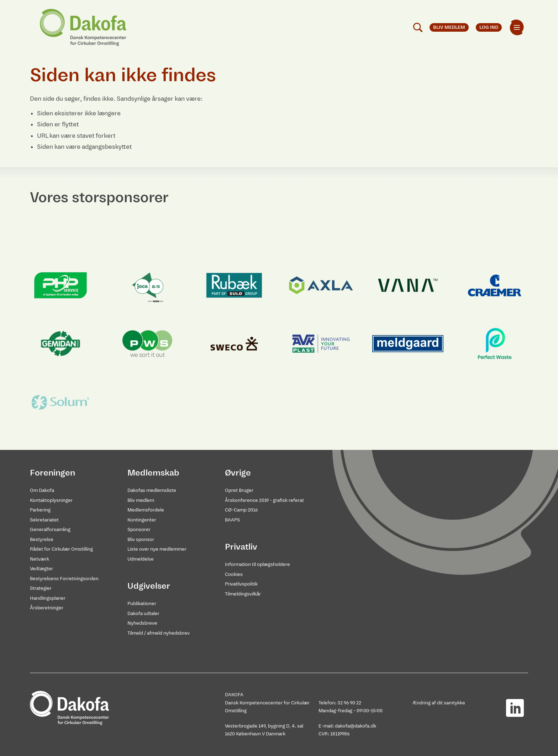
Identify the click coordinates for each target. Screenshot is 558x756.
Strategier (41, 588)
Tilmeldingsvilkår (243, 594)
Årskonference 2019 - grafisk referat (264, 500)
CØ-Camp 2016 (241, 510)
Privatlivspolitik (241, 584)
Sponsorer (139, 529)
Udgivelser (149, 586)
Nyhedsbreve (142, 623)
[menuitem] (517, 27)
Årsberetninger (47, 608)
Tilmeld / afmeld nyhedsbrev (159, 633)
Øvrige (238, 473)
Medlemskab (153, 473)
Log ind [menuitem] (489, 27)
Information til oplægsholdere (257, 564)
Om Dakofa (42, 490)
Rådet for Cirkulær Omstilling (61, 549)
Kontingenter (142, 520)
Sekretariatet (44, 520)
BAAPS (232, 520)
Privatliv (241, 547)
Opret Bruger (239, 490)
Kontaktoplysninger (51, 500)
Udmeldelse (141, 559)
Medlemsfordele (146, 510)
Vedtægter (41, 569)
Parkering (40, 510)
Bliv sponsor (141, 539)
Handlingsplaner (48, 598)
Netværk (40, 559)
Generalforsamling (50, 529)
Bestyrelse (42, 539)
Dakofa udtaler (143, 613)
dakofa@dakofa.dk (356, 726)
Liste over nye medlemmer (157, 549)
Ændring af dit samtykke (439, 703)
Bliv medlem (141, 500)
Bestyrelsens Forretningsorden (64, 579)
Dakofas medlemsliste (152, 490)
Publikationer (142, 603)
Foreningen (52, 473)
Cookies (234, 574)
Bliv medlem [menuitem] (449, 27)
